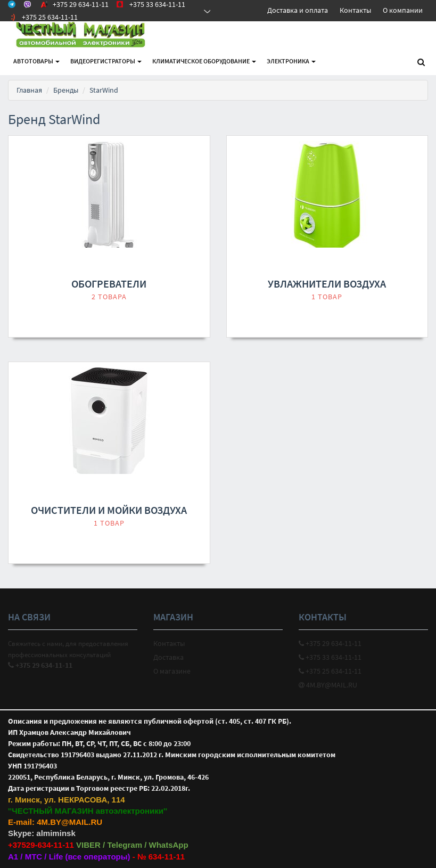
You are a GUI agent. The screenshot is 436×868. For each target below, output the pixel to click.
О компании (403, 10)
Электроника (291, 61)
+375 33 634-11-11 (330, 657)
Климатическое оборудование (204, 61)
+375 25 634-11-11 (330, 671)
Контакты (355, 10)
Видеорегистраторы (106, 61)
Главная (29, 90)
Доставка (168, 657)
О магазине (172, 671)
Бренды (66, 90)
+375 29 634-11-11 (330, 643)
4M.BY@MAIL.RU (328, 685)
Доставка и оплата (298, 10)
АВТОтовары (36, 61)
